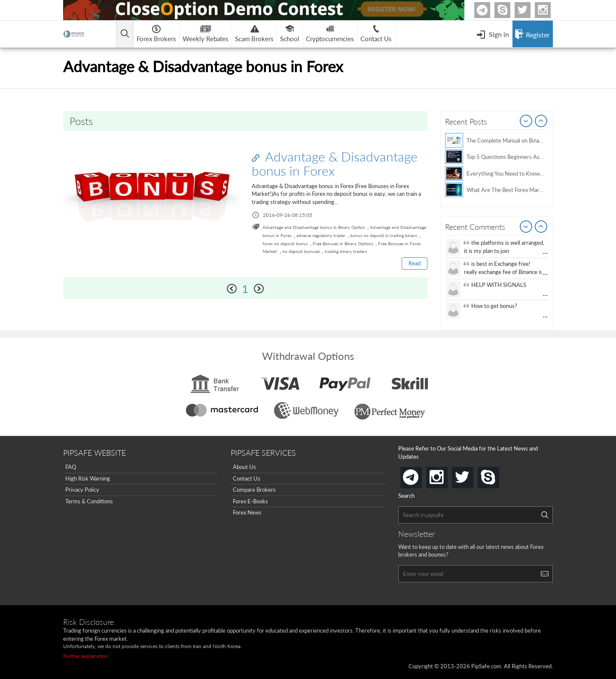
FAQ (71, 467)
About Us (244, 467)
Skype (509, 10)
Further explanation (85, 656)
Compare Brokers (254, 490)
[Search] (545, 515)
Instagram (549, 10)
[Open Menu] (493, 34)
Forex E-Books (250, 501)
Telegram (489, 12)
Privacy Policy (82, 490)
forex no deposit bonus (285, 244)
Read (415, 263)
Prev (526, 122)
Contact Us (247, 478)
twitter (529, 10)
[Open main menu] (125, 34)
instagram (446, 475)
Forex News (247, 512)
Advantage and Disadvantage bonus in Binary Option (314, 227)
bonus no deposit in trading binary (384, 235)
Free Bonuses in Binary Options (343, 244)
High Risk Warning (88, 478)
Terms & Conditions (89, 501)
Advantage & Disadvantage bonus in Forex (335, 163)
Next (541, 122)
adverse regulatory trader (321, 235)
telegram (420, 477)
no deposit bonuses (301, 251)
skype (497, 475)
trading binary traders (346, 251)
